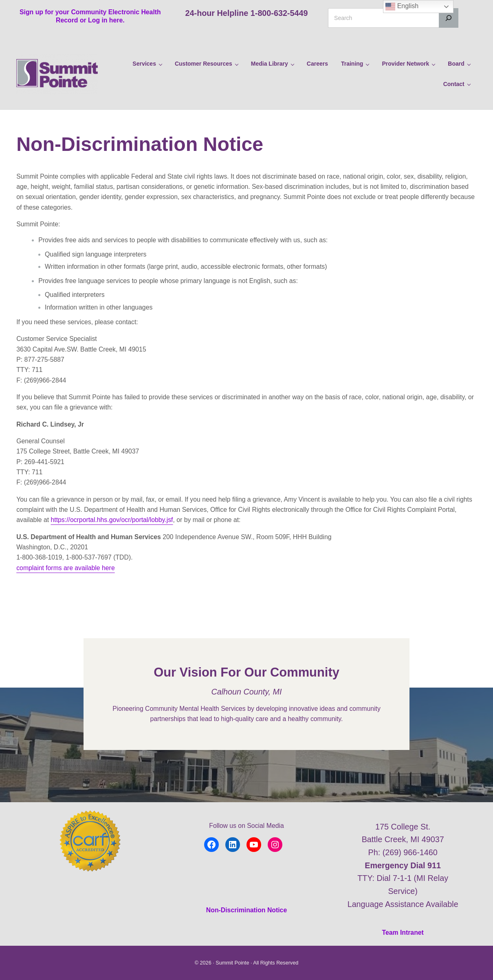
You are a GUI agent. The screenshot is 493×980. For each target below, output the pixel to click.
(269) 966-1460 (410, 852)
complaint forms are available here (65, 568)
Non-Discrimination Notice (246, 910)
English (402, 7)
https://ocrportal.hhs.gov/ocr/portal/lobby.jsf (112, 520)
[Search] (449, 18)
